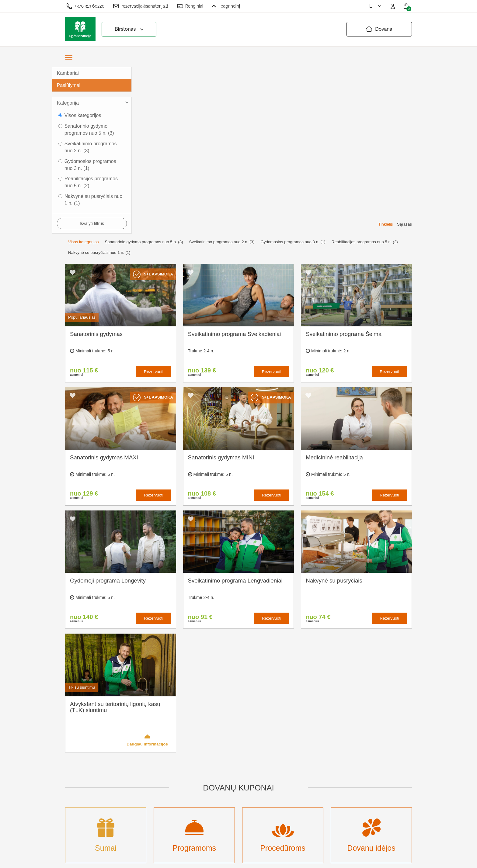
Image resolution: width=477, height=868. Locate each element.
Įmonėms (164, 793)
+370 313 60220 (85, 6)
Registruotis (167, 823)
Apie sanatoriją (170, 746)
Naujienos (165, 803)
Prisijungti (165, 833)
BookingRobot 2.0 (396, 859)
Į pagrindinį (226, 6)
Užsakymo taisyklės (242, 756)
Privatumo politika (240, 766)
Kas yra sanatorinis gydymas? (175, 759)
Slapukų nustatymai (242, 746)
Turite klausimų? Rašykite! (331, 769)
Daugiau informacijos (147, 573)
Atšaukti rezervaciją (242, 786)
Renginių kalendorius (177, 783)
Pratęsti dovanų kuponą (246, 776)
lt (376, 6)
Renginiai (190, 6)
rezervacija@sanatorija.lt (141, 6)
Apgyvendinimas (172, 773)
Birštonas (130, 29)
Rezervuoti (154, 205)
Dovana (379, 29)
